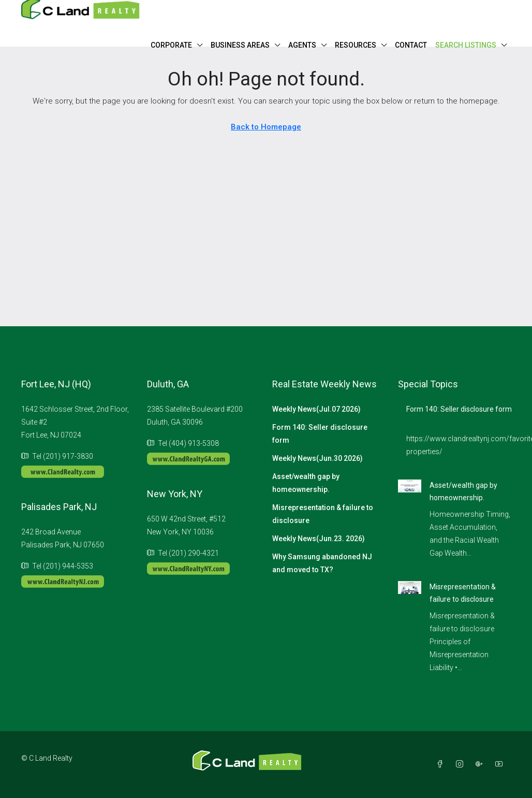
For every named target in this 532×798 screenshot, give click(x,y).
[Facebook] (442, 764)
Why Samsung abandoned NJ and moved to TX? (322, 563)
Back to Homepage (266, 127)
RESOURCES (356, 45)
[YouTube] (501, 764)
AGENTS (302, 45)
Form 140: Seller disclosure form (320, 434)
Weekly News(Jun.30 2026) (317, 458)
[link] (410, 485)
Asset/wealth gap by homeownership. (306, 483)
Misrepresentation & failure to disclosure (323, 514)
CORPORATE (171, 45)
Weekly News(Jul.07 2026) (316, 409)
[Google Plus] (481, 764)
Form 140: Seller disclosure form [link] (459, 409)
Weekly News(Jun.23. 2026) (319, 539)
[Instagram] (462, 764)
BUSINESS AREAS (240, 45)
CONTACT (411, 45)
